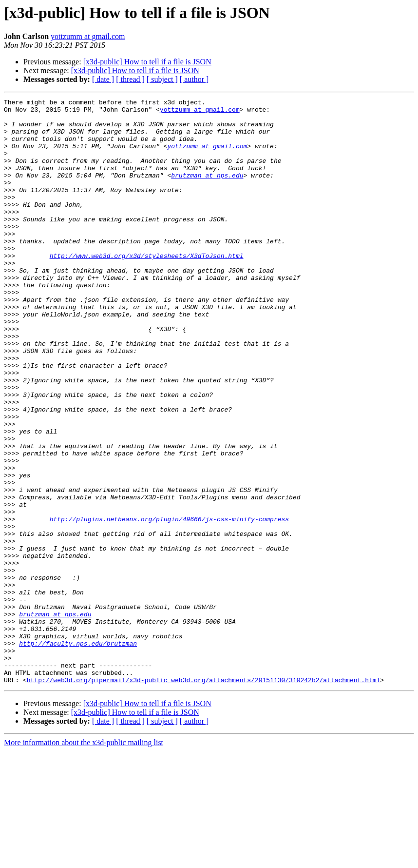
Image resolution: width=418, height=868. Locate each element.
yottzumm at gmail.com (88, 36)
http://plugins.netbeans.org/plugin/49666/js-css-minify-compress (169, 604)
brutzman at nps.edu (207, 191)
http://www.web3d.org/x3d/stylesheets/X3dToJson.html (147, 288)
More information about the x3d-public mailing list (84, 859)
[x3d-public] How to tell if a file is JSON (147, 62)
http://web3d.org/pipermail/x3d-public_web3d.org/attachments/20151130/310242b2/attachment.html (203, 797)
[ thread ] (130, 79)
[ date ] (103, 79)
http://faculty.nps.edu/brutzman (78, 753)
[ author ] (194, 79)
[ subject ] (162, 79)
